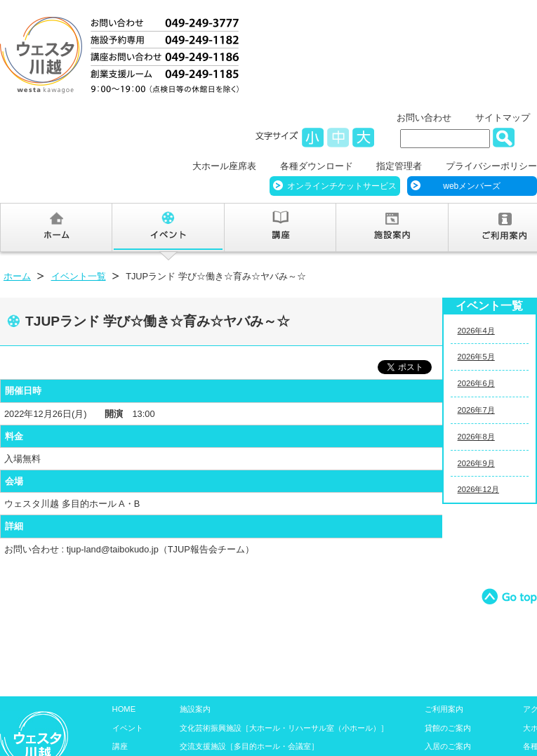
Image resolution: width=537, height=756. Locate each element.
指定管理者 (399, 166)
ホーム (17, 276)
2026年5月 (476, 357)
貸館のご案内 (448, 728)
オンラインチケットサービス (342, 186)
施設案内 (195, 709)
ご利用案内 (444, 709)
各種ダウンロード (317, 166)
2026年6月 (476, 383)
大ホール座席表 (224, 166)
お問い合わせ (424, 118)
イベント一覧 (79, 276)
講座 (120, 746)
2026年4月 (476, 331)
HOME (124, 709)
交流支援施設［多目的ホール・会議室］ (249, 746)
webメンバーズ (472, 186)
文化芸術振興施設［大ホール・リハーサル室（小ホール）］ (284, 728)
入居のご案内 (448, 746)
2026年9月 (476, 463)
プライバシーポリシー (491, 166)
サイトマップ (503, 118)
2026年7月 (476, 410)
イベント (128, 728)
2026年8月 (476, 437)
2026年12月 (478, 489)
